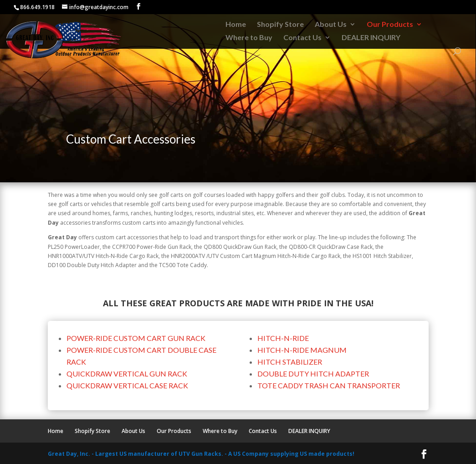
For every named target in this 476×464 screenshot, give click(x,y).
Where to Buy (249, 38)
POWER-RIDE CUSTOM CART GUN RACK (136, 338)
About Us (331, 25)
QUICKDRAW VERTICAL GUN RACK (127, 374)
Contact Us (302, 38)
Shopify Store (280, 25)
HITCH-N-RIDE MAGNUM (302, 350)
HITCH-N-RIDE (283, 338)
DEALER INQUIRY (371, 38)
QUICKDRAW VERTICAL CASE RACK (127, 385)
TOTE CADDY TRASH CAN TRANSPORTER (329, 385)
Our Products (390, 25)
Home (236, 25)
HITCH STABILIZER (290, 362)
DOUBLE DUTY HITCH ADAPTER (313, 374)
